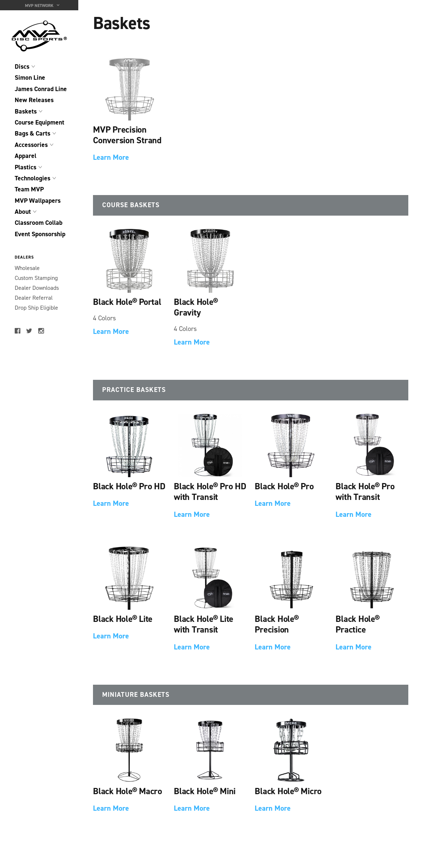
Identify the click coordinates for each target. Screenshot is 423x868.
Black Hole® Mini (205, 791)
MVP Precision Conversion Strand (127, 135)
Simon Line (30, 78)
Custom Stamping (36, 278)
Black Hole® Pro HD (129, 486)
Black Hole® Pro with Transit (365, 491)
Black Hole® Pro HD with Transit (210, 491)
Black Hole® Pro (284, 486)
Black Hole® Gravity (196, 307)
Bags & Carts (33, 133)
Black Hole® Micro (288, 791)
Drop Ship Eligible (36, 308)
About (23, 212)
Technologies (33, 178)
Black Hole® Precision (277, 624)
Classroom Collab (39, 223)
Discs (22, 66)
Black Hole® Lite (123, 619)
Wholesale (27, 268)
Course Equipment (40, 122)
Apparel (26, 156)
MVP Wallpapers (38, 201)
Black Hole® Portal (127, 302)
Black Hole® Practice (357, 624)
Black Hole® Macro (128, 791)
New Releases (34, 100)
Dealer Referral (34, 298)
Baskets (26, 111)
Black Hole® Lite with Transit (204, 624)
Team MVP (29, 189)
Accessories (31, 145)
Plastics (26, 167)
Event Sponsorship (40, 234)
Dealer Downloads (37, 288)
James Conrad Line (41, 89)
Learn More (111, 157)
